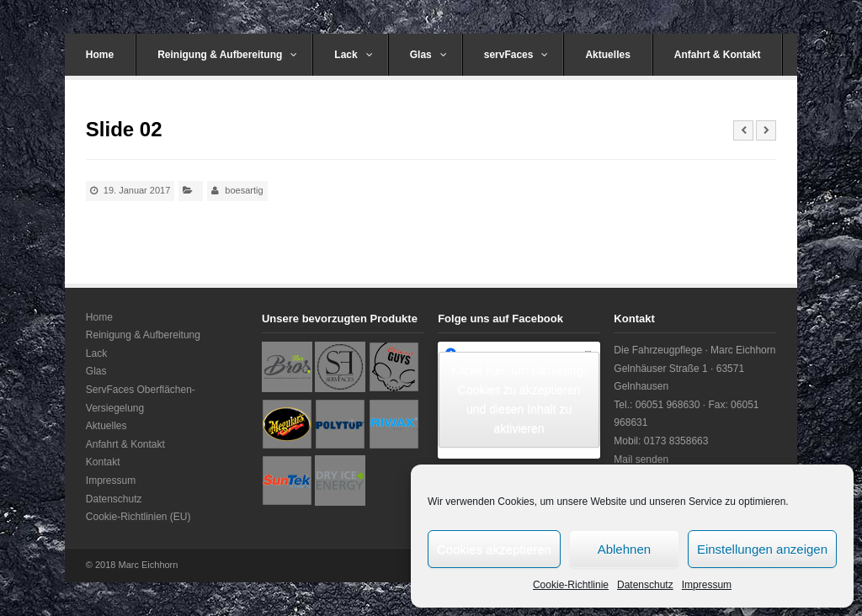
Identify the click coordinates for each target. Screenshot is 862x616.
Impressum (707, 585)
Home (100, 55)
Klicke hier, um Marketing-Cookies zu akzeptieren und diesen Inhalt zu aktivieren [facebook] (519, 399)
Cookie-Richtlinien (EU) (138, 517)
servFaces (516, 55)
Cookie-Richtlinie (571, 585)
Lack (353, 55)
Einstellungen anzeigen (762, 549)
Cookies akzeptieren (494, 549)
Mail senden (641, 459)
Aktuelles (607, 55)
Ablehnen (624, 549)
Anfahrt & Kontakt (718, 55)
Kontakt (103, 462)
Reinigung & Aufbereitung (227, 55)
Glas (428, 55)
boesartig (244, 190)
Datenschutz (645, 585)
